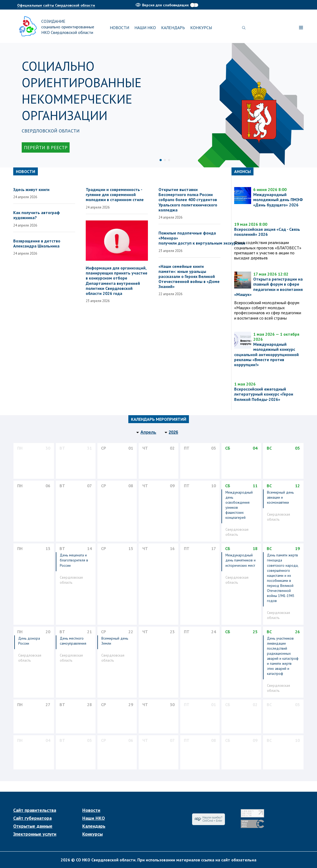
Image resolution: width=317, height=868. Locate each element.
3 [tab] (169, 160)
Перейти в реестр (46, 147)
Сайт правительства (35, 810)
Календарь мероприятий (159, 419)
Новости (119, 28)
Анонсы (243, 171)
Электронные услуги (35, 834)
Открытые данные (33, 826)
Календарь (173, 28)
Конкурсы (201, 28)
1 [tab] (161, 160)
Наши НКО (145, 28)
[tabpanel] (158, 105)
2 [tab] (165, 160)
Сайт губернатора (32, 818)
